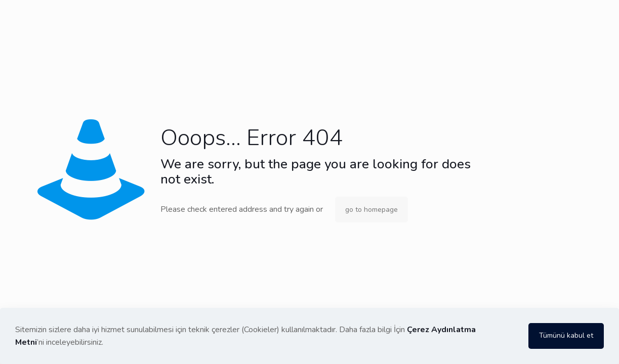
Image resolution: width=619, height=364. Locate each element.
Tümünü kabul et (566, 335)
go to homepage (372, 210)
